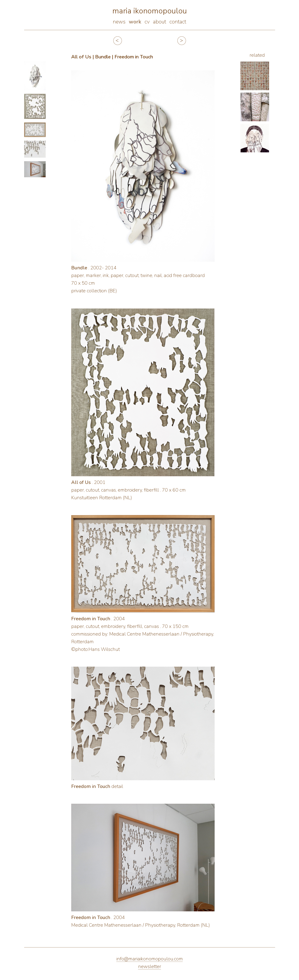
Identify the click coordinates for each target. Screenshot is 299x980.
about (160, 22)
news (119, 22)
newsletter (150, 966)
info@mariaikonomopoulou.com (150, 959)
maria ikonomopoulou (150, 11)
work (135, 22)
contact (178, 22)
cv (147, 22)
